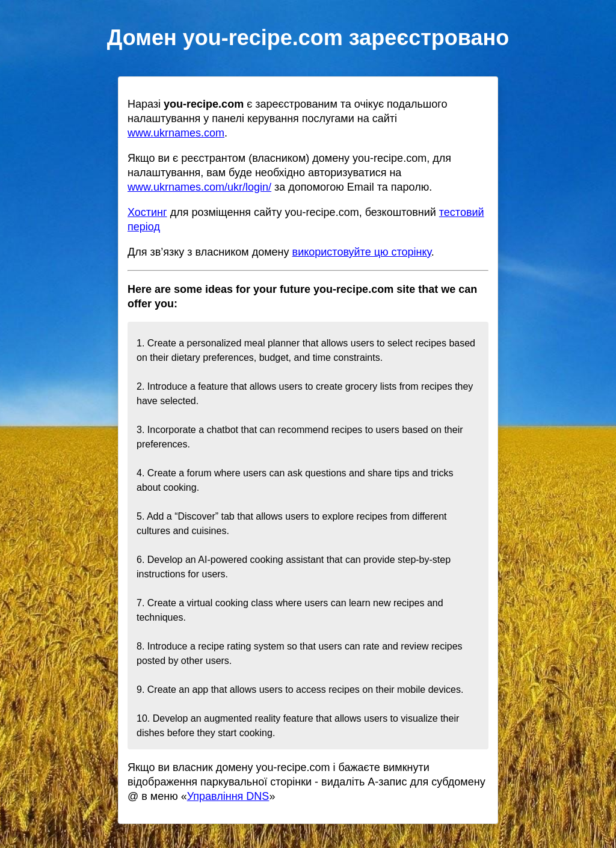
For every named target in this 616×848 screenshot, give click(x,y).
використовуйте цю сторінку (362, 252)
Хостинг (147, 212)
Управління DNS (228, 796)
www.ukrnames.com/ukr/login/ (199, 187)
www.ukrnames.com (176, 133)
